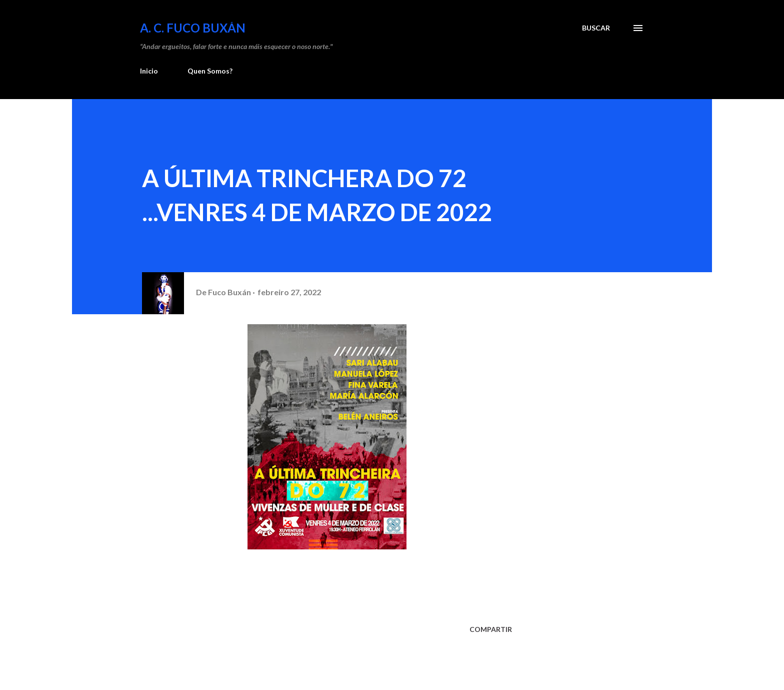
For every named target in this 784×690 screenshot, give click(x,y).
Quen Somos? (210, 71)
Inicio (149, 71)
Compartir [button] (491, 629)
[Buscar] (596, 28)
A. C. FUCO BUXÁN (193, 28)
